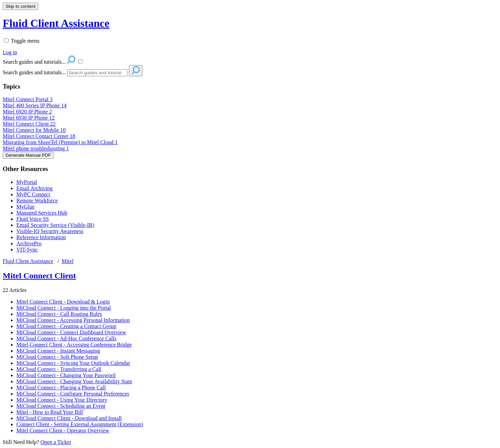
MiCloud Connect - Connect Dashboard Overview (71, 332)
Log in (10, 52)
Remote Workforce (37, 200)
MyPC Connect (33, 194)
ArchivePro (29, 243)
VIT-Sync (27, 250)
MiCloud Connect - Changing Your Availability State (74, 381)
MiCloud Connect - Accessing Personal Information (73, 320)
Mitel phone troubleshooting (36, 148)
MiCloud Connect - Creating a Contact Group (66, 326)
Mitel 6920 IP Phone (27, 112)
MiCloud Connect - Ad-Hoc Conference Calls (66, 338)
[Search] (97, 73)
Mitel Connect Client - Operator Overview (63, 430)
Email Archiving (34, 188)
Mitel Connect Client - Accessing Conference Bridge (74, 345)
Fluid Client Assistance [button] (56, 23)
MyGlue (25, 207)
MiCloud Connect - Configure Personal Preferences (73, 394)
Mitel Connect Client (29, 124)
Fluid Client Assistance (28, 261)
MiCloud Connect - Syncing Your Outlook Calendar (73, 363)
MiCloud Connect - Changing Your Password (66, 375)
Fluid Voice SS (33, 219)
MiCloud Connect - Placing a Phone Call (61, 388)
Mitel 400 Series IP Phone (35, 105)
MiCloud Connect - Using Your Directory (62, 400)
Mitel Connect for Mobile (34, 130)
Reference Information (41, 237)
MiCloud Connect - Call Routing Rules (59, 314)
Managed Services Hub (42, 213)
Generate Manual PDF (28, 155)
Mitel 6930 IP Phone (29, 118)
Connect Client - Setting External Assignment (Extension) (80, 424)
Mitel (68, 261)
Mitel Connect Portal (28, 99)
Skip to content (20, 6)
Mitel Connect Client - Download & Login (63, 302)
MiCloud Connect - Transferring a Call (59, 369)
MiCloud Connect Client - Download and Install (69, 418)
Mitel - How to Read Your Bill (50, 412)
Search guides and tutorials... (34, 72)
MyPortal (27, 182)
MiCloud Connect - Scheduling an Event (61, 406)
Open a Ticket (56, 442)
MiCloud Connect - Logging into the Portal (64, 308)
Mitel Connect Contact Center (39, 136)
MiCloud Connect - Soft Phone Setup (57, 357)
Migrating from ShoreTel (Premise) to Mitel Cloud (60, 142)
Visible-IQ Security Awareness (50, 231)
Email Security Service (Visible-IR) (55, 225)
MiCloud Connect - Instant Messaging (58, 351)
